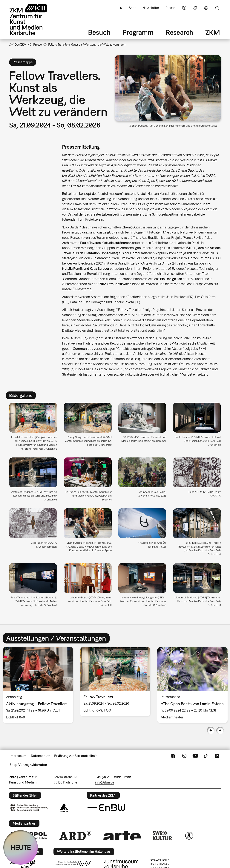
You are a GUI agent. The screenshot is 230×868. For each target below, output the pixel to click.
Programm (138, 32)
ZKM (213, 32)
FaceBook (173, 756)
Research (180, 32)
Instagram (184, 756)
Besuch (99, 32)
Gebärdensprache (195, 8)
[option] (115, 682)
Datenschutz (40, 756)
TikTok (206, 756)
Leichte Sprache (184, 8)
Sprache (206, 8)
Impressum (18, 756)
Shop (133, 8)
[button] (168, 88)
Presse (170, 8)
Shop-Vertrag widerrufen (28, 765)
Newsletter (151, 8)
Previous (211, 730)
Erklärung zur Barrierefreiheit (76, 756)
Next (220, 730)
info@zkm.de (105, 782)
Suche (217, 8)
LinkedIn (217, 756)
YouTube (195, 756)
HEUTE (21, 847)
